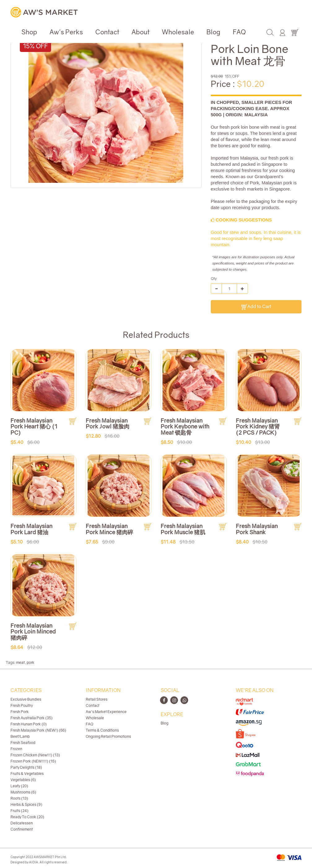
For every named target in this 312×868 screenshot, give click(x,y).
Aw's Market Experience (106, 712)
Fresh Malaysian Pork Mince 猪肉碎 (109, 529)
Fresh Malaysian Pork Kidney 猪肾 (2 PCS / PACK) (258, 427)
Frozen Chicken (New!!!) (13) (35, 755)
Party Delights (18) (26, 767)
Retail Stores (97, 699)
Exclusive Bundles (26, 699)
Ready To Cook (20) (27, 817)
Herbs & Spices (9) (26, 804)
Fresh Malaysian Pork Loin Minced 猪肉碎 (33, 632)
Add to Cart (256, 307)
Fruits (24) (19, 811)
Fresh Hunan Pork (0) (29, 724)
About (141, 32)
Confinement (22, 829)
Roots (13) (19, 798)
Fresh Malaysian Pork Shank (257, 529)
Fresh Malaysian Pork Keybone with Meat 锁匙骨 (185, 427)
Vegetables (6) (23, 780)
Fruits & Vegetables (27, 773)
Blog (213, 32)
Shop (29, 32)
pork (30, 662)
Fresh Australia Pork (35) (32, 718)
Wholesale (178, 32)
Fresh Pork (20, 712)
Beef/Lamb (20, 736)
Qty (214, 279)
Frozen (16, 749)
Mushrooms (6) (23, 792)
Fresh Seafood (23, 743)
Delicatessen (22, 823)
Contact (107, 32)
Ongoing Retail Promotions (108, 736)
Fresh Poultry (22, 705)
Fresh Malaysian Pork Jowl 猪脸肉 (108, 423)
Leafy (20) (19, 786)
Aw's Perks (66, 32)
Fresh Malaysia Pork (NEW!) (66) (38, 730)
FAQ (239, 32)
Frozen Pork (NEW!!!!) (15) (33, 761)
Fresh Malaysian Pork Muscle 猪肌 (183, 529)
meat (20, 662)
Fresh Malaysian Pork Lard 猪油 (31, 529)
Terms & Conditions (102, 730)
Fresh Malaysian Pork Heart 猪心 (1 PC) (34, 427)
